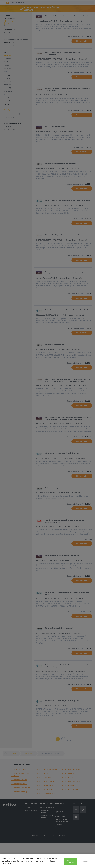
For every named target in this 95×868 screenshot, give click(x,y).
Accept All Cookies (71, 862)
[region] (47, 861)
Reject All (85, 862)
